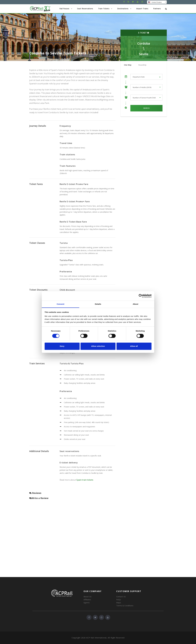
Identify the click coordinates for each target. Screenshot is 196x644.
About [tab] (135, 304)
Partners (157, 9)
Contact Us (121, 597)
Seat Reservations (85, 9)
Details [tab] (98, 304)
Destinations (123, 9)
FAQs (119, 600)
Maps (119, 603)
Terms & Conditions (125, 606)
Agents (87, 603)
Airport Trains (142, 9)
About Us (87, 597)
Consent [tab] (61, 304)
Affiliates (87, 600)
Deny (62, 346)
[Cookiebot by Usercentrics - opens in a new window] (141, 296)
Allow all (134, 346)
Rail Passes (64, 9)
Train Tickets (104, 9)
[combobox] (157, 2)
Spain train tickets (85, 480)
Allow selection (98, 346)
